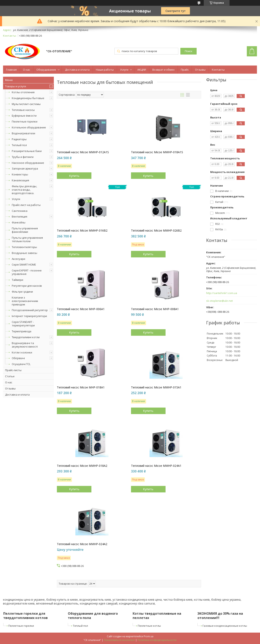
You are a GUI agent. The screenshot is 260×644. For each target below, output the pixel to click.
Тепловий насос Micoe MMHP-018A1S (157, 152)
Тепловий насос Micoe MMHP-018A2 (82, 466)
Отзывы (200, 70)
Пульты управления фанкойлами (25, 230)
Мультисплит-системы (26, 104)
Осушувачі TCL (21, 364)
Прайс (185, 70)
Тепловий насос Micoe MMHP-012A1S (83, 152)
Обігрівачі (18, 358)
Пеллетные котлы (149, 626)
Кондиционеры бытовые (28, 98)
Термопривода (22, 331)
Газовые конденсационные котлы (225, 626)
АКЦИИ (142, 70)
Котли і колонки (22, 352)
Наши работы (105, 70)
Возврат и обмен (163, 70)
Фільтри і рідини (22, 292)
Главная (11, 70)
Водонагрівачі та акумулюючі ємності (25, 345)
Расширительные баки (27, 151)
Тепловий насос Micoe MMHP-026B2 (156, 231)
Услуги (124, 70)
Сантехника (20, 211)
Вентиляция (19, 216)
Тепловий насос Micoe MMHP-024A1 (156, 466)
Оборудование (46, 70)
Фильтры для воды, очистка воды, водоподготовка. (24, 190)
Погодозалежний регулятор (30, 310)
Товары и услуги (16, 86)
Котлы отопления (23, 92)
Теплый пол (19, 145)
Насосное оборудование (28, 163)
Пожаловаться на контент (119, 640)
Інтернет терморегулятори (29, 316)
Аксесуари (18, 259)
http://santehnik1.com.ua (222, 293)
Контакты (218, 70)
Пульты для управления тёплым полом (27, 239)
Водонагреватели (23, 133)
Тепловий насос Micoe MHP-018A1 (81, 387)
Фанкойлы (19, 222)
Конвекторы (20, 174)
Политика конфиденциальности (157, 640)
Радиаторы (19, 139)
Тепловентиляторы (24, 247)
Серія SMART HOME (24, 265)
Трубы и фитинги (23, 157)
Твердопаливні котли (26, 337)
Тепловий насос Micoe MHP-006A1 (81, 309)
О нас (27, 70)
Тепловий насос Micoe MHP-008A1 (155, 309)
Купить (74, 176)
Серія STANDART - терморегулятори (23, 324)
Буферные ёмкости (24, 116)
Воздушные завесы (24, 253)
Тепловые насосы (23, 110)
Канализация (20, 180)
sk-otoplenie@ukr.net (219, 301)
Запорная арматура (25, 168)
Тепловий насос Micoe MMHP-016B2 (82, 231)
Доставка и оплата (77, 70)
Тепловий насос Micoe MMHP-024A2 (82, 544)
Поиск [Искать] (188, 51)
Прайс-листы (13, 370)
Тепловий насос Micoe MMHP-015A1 (156, 387)
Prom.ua (148, 636)
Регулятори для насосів (27, 286)
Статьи (10, 376)
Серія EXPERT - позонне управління (27, 272)
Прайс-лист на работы (26, 205)
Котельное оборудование (29, 127)
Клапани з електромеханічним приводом (25, 301)
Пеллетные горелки (25, 121)
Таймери (17, 280)
